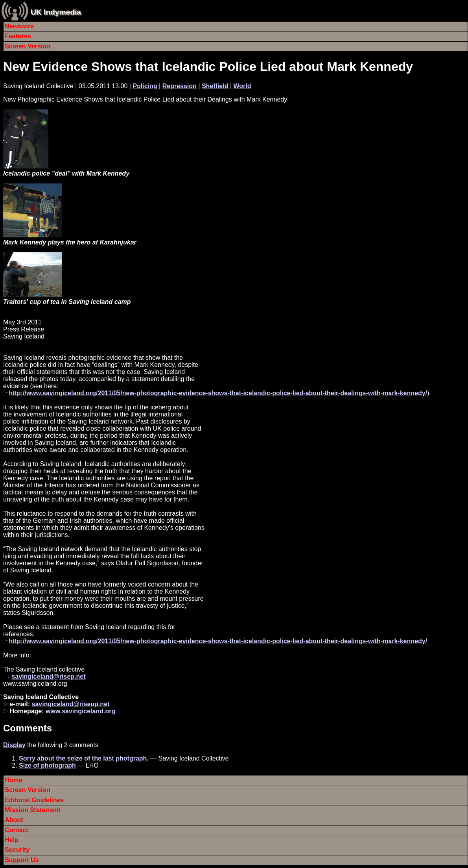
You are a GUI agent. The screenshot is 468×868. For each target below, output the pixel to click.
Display (14, 745)
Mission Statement (32, 810)
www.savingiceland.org (80, 711)
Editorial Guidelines (34, 800)
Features (18, 36)
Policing (145, 86)
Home (13, 780)
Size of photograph (47, 765)
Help (12, 840)
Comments (28, 728)
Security (17, 850)
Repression (180, 86)
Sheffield (215, 86)
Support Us (22, 860)
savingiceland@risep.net (48, 676)
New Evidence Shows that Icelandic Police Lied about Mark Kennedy (208, 67)
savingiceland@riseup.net (70, 704)
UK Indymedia (56, 12)
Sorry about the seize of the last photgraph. (84, 758)
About (14, 820)
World (242, 86)
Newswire (19, 26)
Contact (17, 830)
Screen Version (28, 46)
